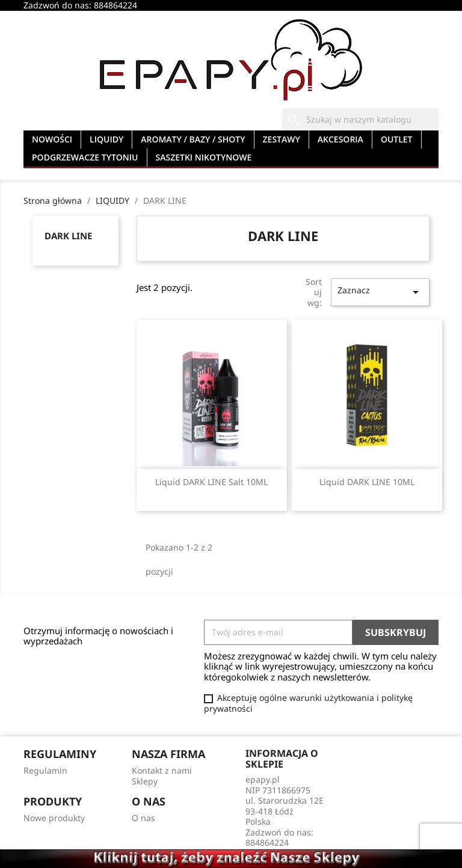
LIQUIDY (106, 139)
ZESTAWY (282, 139)
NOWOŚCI (52, 139)
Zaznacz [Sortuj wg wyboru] (380, 292)
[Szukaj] (360, 120)
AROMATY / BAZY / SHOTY (193, 139)
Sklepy (145, 781)
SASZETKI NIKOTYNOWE (204, 157)
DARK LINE (68, 236)
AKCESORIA (340, 139)
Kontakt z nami (162, 770)
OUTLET (397, 139)
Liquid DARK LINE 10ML (367, 482)
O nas (143, 818)
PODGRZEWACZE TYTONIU (85, 157)
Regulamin (45, 770)
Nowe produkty (54, 818)
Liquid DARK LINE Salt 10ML (211, 482)
